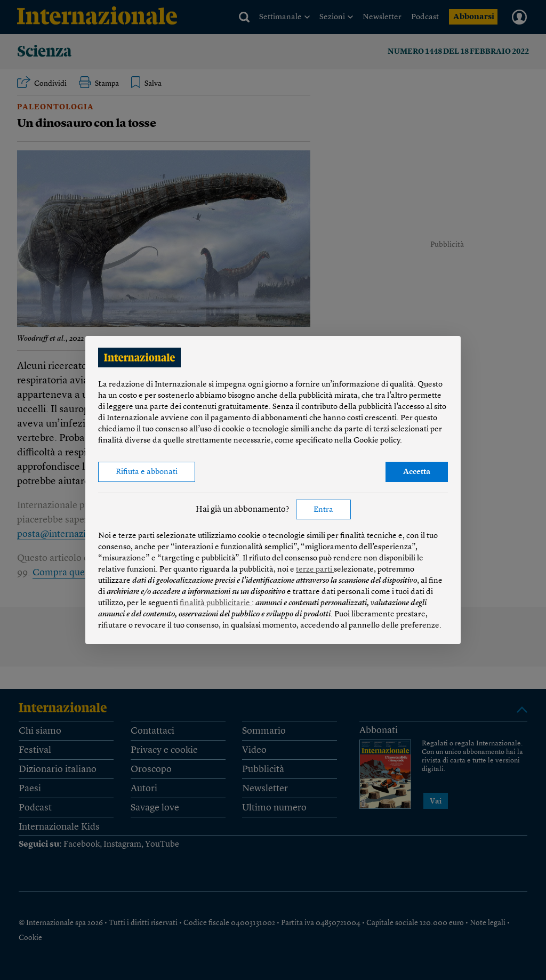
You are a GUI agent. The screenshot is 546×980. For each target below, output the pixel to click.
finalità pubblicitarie (216, 603)
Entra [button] (323, 510)
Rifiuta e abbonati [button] (147, 472)
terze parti (315, 570)
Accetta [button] (417, 472)
